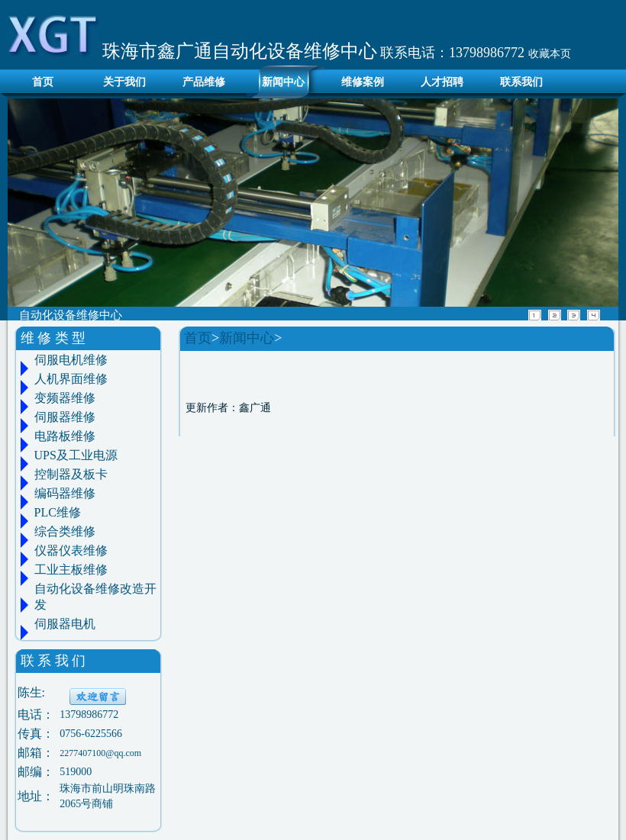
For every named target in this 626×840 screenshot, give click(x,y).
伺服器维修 (65, 417)
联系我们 (521, 82)
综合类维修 (65, 531)
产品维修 (204, 82)
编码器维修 (65, 493)
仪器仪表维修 (71, 550)
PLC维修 (58, 512)
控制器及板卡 (71, 474)
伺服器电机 (65, 624)
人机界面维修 (71, 379)
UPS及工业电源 (76, 455)
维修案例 (363, 82)
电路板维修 (65, 436)
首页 (39, 82)
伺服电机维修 (71, 360)
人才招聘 (442, 82)
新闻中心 (283, 82)
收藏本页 (550, 54)
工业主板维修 (71, 570)
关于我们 (124, 82)
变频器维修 (65, 398)
